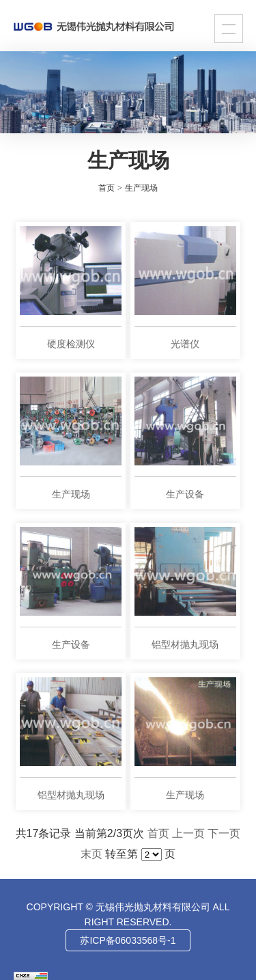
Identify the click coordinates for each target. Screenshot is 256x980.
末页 (91, 854)
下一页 (224, 833)
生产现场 (141, 188)
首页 (158, 833)
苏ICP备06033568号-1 (128, 940)
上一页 (188, 833)
